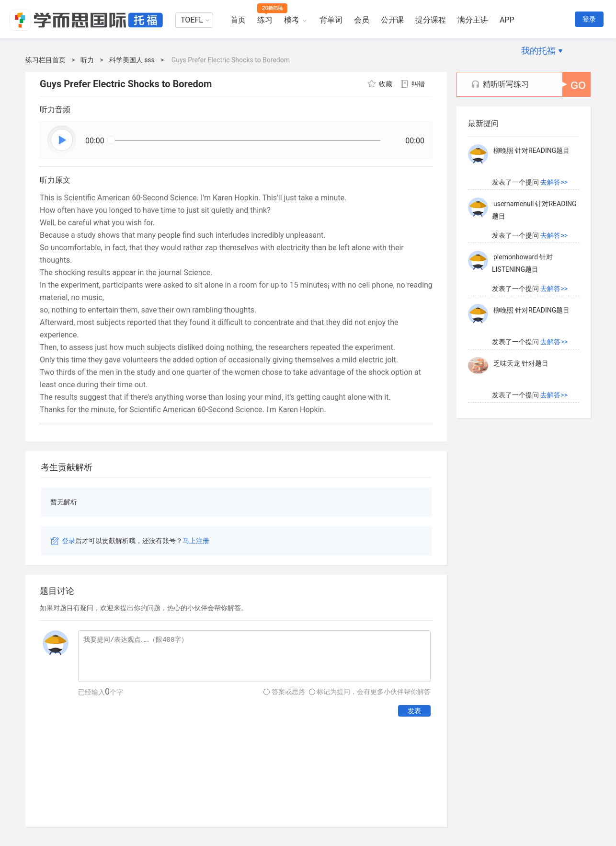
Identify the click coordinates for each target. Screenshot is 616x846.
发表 (414, 711)
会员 (362, 20)
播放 (62, 140)
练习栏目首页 (46, 60)
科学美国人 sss (132, 60)
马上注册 (196, 541)
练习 (265, 20)
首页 (238, 20)
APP (507, 20)
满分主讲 (473, 20)
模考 (292, 20)
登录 (589, 19)
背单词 (331, 20)
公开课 (392, 20)
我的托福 (538, 51)
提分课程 (431, 20)
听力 (87, 60)
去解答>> (554, 182)
